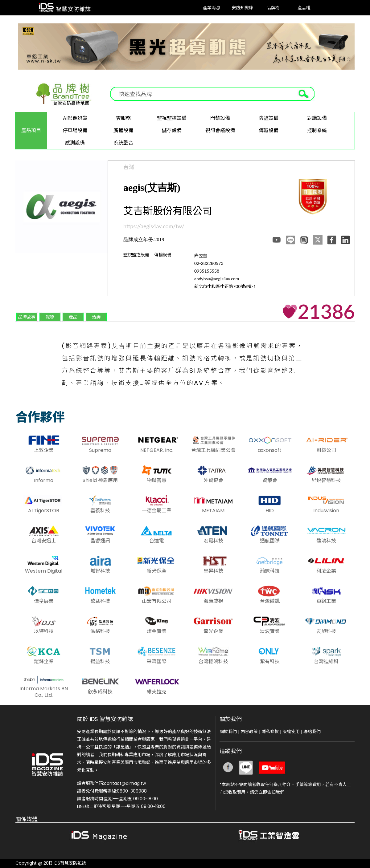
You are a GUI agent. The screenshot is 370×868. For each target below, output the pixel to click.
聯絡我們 (312, 732)
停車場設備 (75, 130)
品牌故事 (27, 317)
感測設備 (75, 143)
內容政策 (249, 732)
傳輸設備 (269, 130)
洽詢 (96, 317)
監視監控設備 (172, 118)
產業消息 (212, 8)
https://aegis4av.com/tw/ (154, 226)
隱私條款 (270, 732)
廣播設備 (123, 130)
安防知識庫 (242, 8)
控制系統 (317, 130)
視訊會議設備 (220, 130)
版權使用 (291, 732)
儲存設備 (172, 130)
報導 (50, 317)
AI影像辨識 (75, 118)
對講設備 (317, 118)
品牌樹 (273, 8)
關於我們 (228, 732)
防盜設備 (269, 118)
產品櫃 (304, 8)
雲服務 (123, 118)
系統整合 (123, 143)
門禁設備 (220, 118)
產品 (73, 317)
